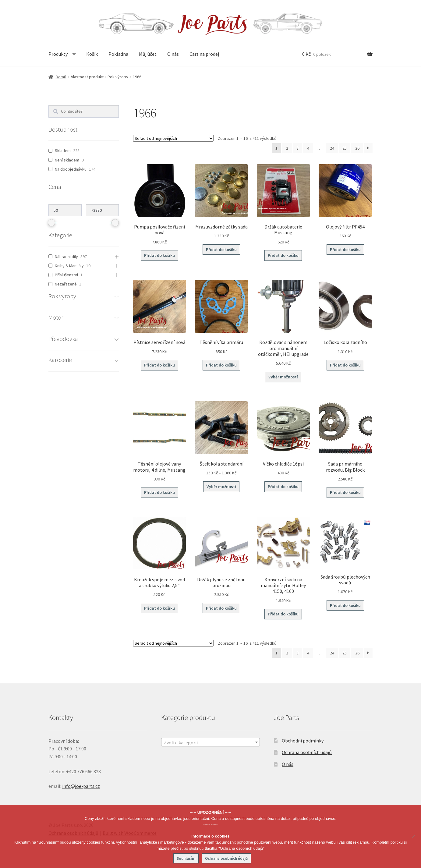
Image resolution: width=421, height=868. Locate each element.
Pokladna (118, 54)
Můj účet (148, 54)
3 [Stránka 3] (297, 148)
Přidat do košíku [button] (159, 255)
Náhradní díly (66, 257)
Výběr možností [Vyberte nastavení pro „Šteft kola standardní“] (221, 487)
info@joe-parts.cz (81, 786)
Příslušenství (66, 275)
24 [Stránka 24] (332, 148)
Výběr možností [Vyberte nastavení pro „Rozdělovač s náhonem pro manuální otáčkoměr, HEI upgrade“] (283, 377)
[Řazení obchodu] (173, 138)
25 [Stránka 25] (345, 148)
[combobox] (210, 742)
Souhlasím (186, 858)
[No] (413, 836)
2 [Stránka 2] (287, 148)
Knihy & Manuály (69, 266)
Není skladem (67, 160)
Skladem (63, 151)
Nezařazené (66, 284)
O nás (173, 54)
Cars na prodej (204, 54)
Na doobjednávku (71, 169)
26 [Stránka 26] (357, 148)
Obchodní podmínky (303, 741)
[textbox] (210, 742)
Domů (61, 77)
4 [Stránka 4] (308, 148)
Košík (92, 54)
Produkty (58, 54)
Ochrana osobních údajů (307, 752)
